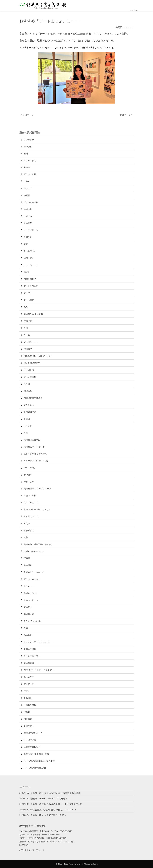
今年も (27, 335)
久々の (27, 384)
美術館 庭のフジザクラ (34, 447)
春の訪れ (28, 146)
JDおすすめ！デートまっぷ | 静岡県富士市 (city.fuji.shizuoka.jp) (85, 47)
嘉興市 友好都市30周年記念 (36, 754)
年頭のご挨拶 (30, 495)
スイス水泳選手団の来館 (35, 768)
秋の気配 (28, 223)
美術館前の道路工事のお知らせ (38, 544)
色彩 (26, 628)
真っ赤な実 (29, 677)
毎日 (26, 433)
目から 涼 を (29, 251)
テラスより (29, 482)
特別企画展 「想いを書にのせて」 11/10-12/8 (53, 810)
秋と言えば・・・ (32, 516)
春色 (26, 307)
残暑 (26, 537)
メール (40, 850)
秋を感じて (29, 530)
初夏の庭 (28, 719)
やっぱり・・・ (31, 342)
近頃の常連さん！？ (33, 733)
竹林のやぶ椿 (30, 740)
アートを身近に (31, 286)
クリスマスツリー (32, 656)
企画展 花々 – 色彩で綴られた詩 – (48, 815)
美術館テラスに (31, 593)
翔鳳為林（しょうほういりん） (38, 356)
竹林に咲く (29, 321)
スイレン (28, 426)
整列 (26, 153)
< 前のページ (27, 115)
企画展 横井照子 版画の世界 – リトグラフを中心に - (58, 804)
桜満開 (27, 558)
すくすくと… (30, 684)
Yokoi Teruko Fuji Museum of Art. (83, 864)
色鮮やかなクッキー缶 (34, 572)
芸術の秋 (28, 209)
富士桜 (27, 293)
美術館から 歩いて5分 (34, 314)
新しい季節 (29, 300)
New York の (29, 468)
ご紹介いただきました (34, 551)
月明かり (28, 237)
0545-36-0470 (66, 831)
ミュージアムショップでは (36, 460)
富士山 (27, 419)
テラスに (28, 188)
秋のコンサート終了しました (37, 509)
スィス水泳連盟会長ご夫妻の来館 (39, 761)
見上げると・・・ (32, 502)
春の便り (28, 475)
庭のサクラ (29, 726)
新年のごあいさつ (32, 579)
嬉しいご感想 (30, 377)
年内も (27, 181)
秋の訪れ (28, 391)
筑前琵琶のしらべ (32, 747)
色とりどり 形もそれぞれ (35, 454)
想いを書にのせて (32, 363)
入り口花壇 (29, 370)
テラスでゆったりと (33, 621)
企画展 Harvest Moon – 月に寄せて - (51, 798)
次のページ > (126, 115)
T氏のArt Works (32, 202)
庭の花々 (28, 607)
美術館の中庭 (30, 412)
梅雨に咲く (29, 258)
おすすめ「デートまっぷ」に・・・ (40, 642)
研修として (29, 405)
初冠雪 (27, 195)
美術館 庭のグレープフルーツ (37, 488)
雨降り (27, 272)
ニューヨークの (31, 265)
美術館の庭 (29, 614)
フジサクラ (29, 140)
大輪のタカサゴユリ (33, 398)
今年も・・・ (30, 586)
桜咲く (27, 691)
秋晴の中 (28, 349)
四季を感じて (30, 279)
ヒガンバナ (29, 216)
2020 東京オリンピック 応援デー (39, 670)
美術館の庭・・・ (32, 663)
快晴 (26, 328)
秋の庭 (27, 712)
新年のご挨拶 (30, 174)
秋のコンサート (31, 600)
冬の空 (27, 167)
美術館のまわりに (32, 440)
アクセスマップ (27, 850)
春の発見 (28, 635)
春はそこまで (30, 160)
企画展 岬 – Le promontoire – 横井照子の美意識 (55, 793)
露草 (26, 244)
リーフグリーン (31, 230)
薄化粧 (27, 523)
